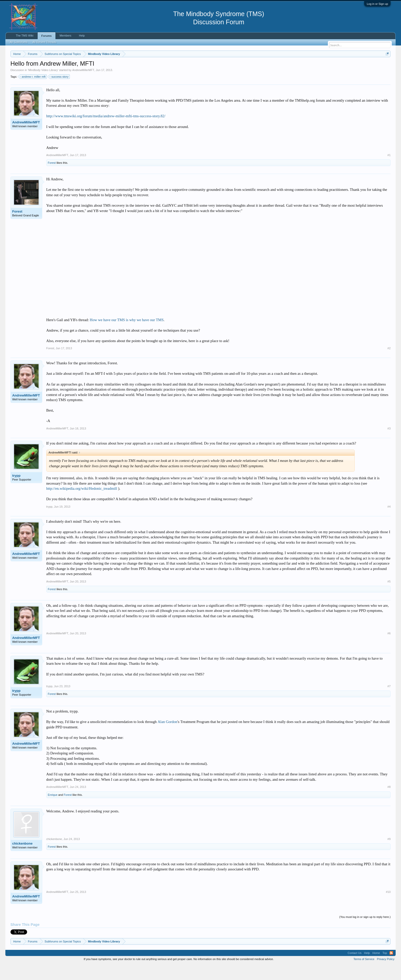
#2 (389, 364)
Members (65, 36)
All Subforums (19, 42)
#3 (389, 444)
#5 (389, 597)
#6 (389, 649)
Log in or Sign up (377, 4)
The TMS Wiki (25, 36)
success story (59, 92)
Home (376, 968)
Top (385, 968)
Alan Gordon (167, 737)
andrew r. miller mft (33, 92)
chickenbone (22, 859)
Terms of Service (364, 974)
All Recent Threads (44, 42)
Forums (47, 36)
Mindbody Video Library (43, 85)
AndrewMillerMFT (83, 85)
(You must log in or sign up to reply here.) (365, 932)
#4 (389, 522)
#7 (389, 702)
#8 (389, 802)
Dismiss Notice (386, 66)
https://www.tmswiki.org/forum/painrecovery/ (244, 66)
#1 (389, 170)
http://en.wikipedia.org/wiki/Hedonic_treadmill (82, 504)
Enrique (53, 810)
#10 (388, 907)
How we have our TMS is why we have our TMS (127, 335)
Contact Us (354, 968)
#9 (389, 854)
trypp (16, 491)
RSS (391, 968)
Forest (52, 178)
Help (82, 36)
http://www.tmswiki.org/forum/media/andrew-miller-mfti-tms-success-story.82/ (106, 132)
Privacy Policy (386, 974)
